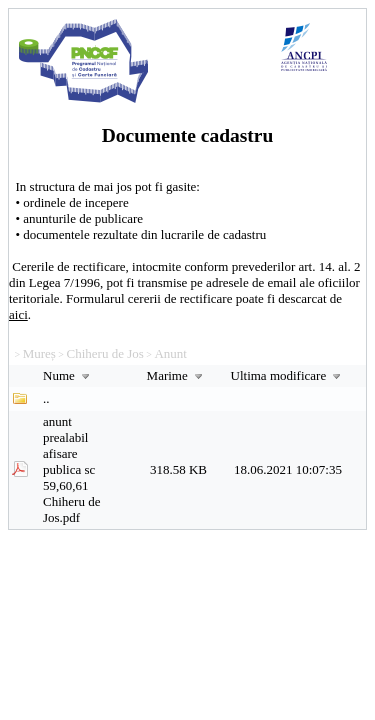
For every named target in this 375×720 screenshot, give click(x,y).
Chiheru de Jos (105, 353)
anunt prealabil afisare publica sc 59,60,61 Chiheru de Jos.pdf (71, 469)
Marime (177, 375)
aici (18, 314)
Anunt (170, 353)
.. (46, 398)
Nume (68, 375)
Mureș (39, 353)
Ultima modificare (288, 375)
